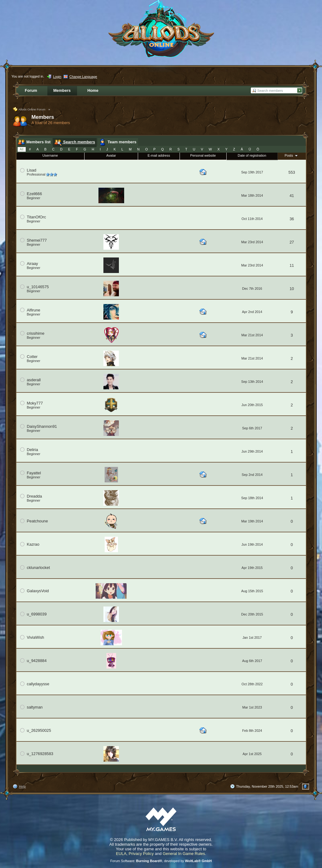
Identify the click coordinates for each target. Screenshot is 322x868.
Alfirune (34, 310)
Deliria (33, 450)
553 (292, 172)
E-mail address (159, 155)
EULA (121, 854)
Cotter (32, 357)
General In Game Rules (184, 854)
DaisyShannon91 (42, 426)
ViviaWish (36, 637)
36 (292, 219)
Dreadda (35, 496)
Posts (292, 155)
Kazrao (33, 544)
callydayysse (38, 684)
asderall (34, 380)
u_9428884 (37, 661)
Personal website (203, 155)
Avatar (111, 155)
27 (292, 242)
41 (292, 196)
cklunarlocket (39, 568)
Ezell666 (35, 194)
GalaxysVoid (38, 591)
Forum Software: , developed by (161, 861)
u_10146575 (38, 287)
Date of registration (252, 155)
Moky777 (35, 403)
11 (292, 265)
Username (50, 155)
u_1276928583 (40, 754)
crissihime (36, 333)
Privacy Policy (141, 854)
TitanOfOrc (37, 217)
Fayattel (34, 473)
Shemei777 (37, 240)
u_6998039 (37, 614)
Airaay (33, 264)
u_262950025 (39, 730)
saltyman (35, 707)
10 (292, 289)
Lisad (32, 170)
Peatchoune (37, 521)
